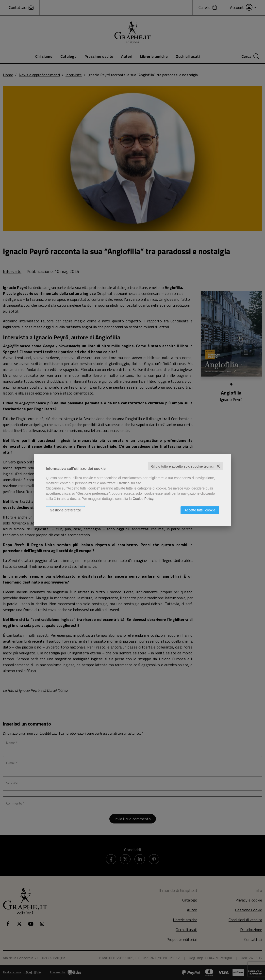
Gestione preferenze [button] (65, 510)
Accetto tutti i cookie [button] (200, 510)
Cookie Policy (143, 498)
